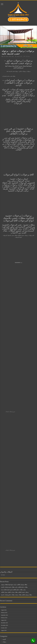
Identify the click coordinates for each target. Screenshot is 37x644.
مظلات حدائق (6, 573)
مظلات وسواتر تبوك (7, 624)
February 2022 (4, 503)
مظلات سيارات (6, 584)
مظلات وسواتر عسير (7, 632)
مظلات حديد (5, 576)
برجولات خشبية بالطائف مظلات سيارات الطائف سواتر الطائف (15, 478)
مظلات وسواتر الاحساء (8, 596)
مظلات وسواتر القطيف (8, 619)
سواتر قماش (5, 553)
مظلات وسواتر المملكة (8, 622)
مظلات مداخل (6, 586)
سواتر (4, 538)
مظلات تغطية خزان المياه (8, 571)
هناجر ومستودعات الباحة (8, 637)
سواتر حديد (5, 545)
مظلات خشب (6, 579)
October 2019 (4, 514)
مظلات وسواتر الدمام (7, 609)
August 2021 (4, 506)
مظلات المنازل (6, 568)
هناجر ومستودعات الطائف (8, 640)
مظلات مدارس (6, 589)
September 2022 (4, 501)
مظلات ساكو (5, 581)
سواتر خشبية (5, 551)
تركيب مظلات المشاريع (8, 533)
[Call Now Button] (33, 641)
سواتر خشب (5, 548)
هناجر (4, 635)
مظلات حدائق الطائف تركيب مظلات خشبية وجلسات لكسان (14, 473)
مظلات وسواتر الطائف (8, 617)
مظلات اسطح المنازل (7, 558)
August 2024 (4, 496)
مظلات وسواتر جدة (7, 627)
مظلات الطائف (6, 566)
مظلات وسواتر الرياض (8, 612)
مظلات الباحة (5, 561)
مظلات (4, 556)
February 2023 (4, 498)
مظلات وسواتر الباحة (7, 599)
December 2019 (4, 509)
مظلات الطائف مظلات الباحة (8, 56)
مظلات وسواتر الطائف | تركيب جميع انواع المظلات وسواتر (14, 470)
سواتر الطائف (6, 543)
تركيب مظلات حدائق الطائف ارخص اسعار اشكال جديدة (13, 475)
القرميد (4, 525)
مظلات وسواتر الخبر (7, 604)
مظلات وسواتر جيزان (7, 630)
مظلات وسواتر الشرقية (8, 614)
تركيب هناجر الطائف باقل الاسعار (10, 535)
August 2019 (4, 516)
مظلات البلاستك (6, 563)
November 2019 (4, 511)
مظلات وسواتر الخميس (8, 607)
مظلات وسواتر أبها (7, 594)
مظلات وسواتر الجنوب (8, 602)
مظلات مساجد (6, 591)
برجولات (4, 528)
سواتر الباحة (5, 540)
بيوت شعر (5, 530)
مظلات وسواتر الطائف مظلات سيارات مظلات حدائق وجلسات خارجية (16, 481)
